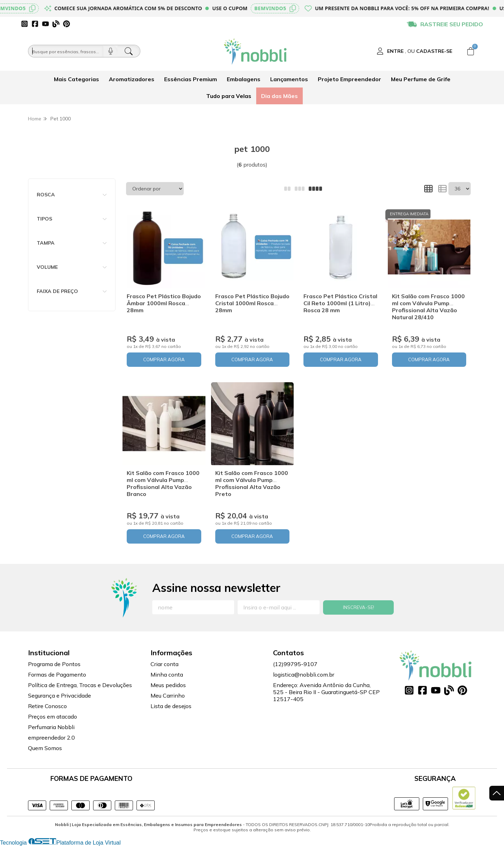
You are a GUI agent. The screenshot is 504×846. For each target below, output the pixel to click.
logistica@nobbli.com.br (304, 674)
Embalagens (244, 79)
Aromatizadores (132, 79)
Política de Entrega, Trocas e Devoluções (80, 685)
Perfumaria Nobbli (51, 727)
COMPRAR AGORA (164, 359)
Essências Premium (191, 79)
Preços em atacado (52, 716)
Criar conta (164, 664)
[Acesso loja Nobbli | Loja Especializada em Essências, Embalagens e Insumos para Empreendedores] (414, 51)
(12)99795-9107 (295, 664)
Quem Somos (45, 748)
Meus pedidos (168, 685)
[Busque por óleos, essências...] (66, 51)
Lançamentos (289, 79)
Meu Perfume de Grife (421, 79)
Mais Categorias (76, 79)
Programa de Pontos (54, 664)
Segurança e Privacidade (59, 695)
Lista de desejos (171, 706)
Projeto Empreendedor (349, 79)
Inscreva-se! (359, 607)
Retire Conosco (47, 706)
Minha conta (167, 674)
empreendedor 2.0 (51, 737)
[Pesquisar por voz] (110, 51)
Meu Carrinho (168, 695)
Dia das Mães (279, 96)
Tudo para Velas (229, 96)
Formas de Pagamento (57, 674)
